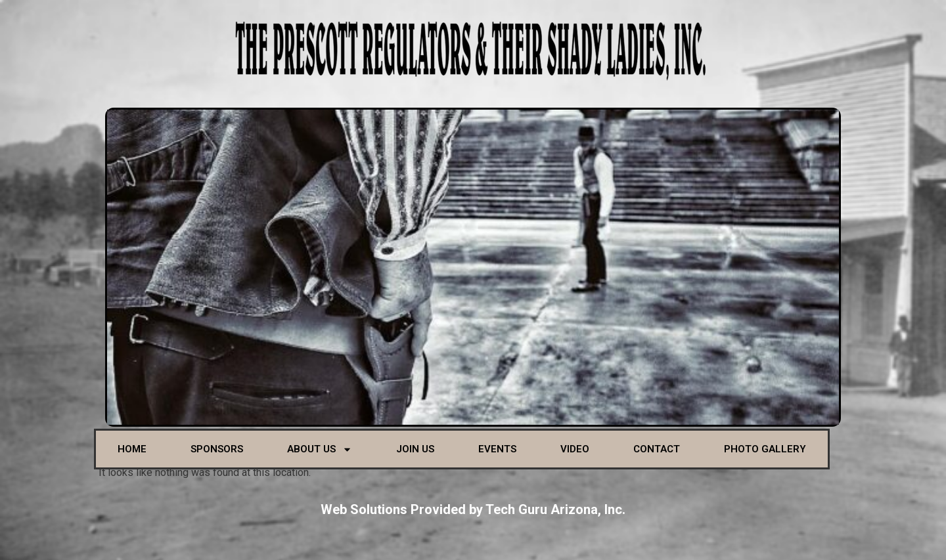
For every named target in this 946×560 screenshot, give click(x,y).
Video (575, 449)
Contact (657, 449)
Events (497, 449)
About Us (320, 449)
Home (132, 449)
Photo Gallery (765, 449)
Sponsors (217, 449)
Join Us (415, 449)
